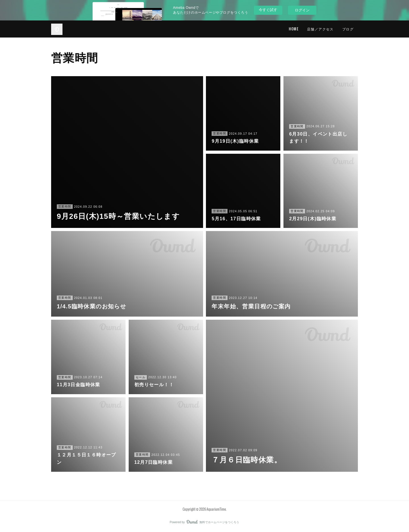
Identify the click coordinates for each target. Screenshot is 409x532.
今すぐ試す (268, 10)
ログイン (302, 10)
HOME (294, 29)
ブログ (348, 29)
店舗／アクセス (320, 29)
